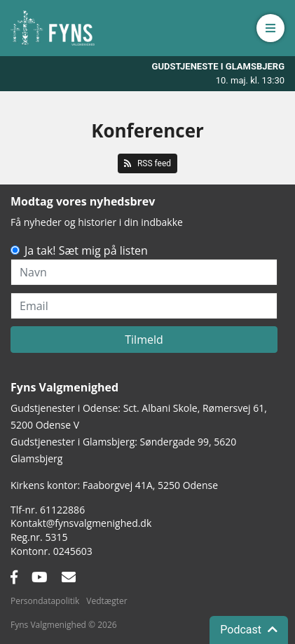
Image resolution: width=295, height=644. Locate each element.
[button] (270, 28)
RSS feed (147, 163)
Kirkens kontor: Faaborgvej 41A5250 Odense (114, 485)
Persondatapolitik (45, 601)
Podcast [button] (249, 630)
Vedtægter (107, 601)
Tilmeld (144, 340)
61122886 (62, 510)
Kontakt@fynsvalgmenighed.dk (81, 523)
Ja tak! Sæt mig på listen (86, 250)
